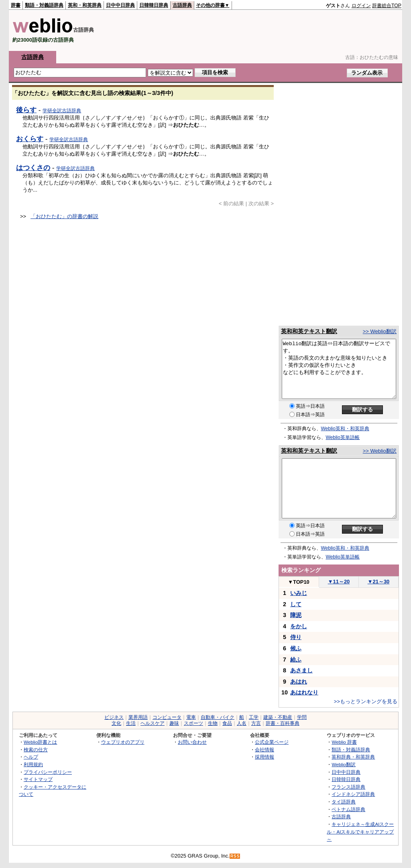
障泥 (296, 615)
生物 (213, 723)
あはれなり (304, 692)
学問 (302, 717)
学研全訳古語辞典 (62, 111)
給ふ (296, 660)
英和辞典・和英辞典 (353, 757)
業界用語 (138, 717)
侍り (296, 637)
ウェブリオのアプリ (123, 742)
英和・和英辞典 (85, 5)
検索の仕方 (36, 750)
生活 (131, 723)
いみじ (299, 593)
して (296, 604)
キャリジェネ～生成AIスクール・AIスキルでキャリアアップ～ (360, 832)
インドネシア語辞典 (353, 794)
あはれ (299, 682)
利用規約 (33, 764)
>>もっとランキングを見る (366, 701)
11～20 (339, 582)
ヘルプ (31, 757)
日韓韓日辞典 (154, 5)
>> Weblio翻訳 (380, 331)
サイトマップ (38, 779)
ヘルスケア (153, 723)
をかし (299, 626)
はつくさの (33, 168)
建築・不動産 (278, 717)
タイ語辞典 (344, 802)
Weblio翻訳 (343, 764)
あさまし (301, 670)
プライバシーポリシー (48, 772)
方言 (256, 723)
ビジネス (114, 717)
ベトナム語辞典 (348, 809)
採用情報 (265, 757)
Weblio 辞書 (344, 742)
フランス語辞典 (348, 787)
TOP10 (299, 582)
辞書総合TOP (387, 6)
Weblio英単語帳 (343, 437)
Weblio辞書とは (40, 742)
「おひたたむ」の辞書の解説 (64, 216)
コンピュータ (167, 717)
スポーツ (193, 723)
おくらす (30, 139)
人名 (242, 723)
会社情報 (265, 750)
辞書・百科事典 (283, 723)
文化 (116, 723)
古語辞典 (182, 5)
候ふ (296, 648)
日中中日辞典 (120, 5)
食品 (227, 723)
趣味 (174, 723)
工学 (254, 717)
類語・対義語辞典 (44, 5)
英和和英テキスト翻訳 (309, 331)
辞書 (16, 5)
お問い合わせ (192, 742)
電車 (191, 717)
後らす (26, 110)
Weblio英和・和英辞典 (345, 429)
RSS (235, 856)
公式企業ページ (272, 742)
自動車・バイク (218, 717)
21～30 (379, 582)
